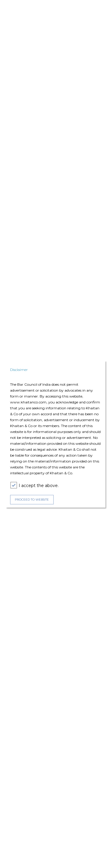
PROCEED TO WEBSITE (32, 500)
